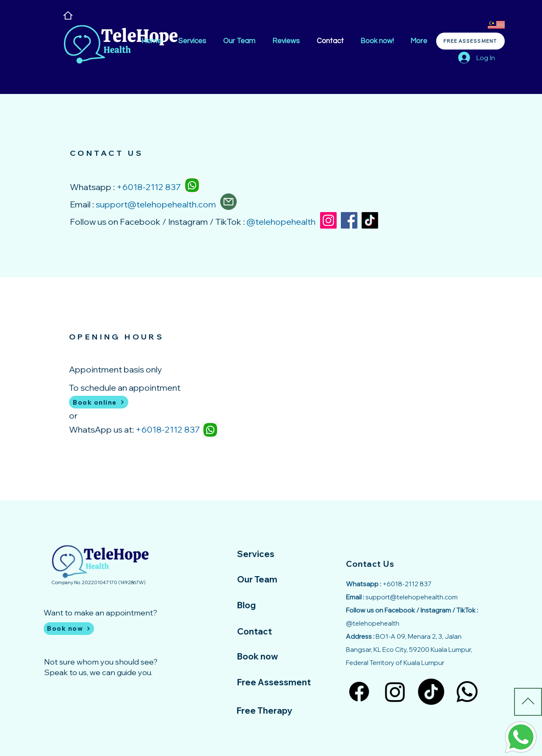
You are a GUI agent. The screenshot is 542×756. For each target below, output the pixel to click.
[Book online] (99, 402)
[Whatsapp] (467, 692)
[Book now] (69, 629)
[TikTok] (370, 220)
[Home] (68, 15)
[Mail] (228, 202)
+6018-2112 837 (168, 429)
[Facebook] (349, 220)
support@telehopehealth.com (156, 204)
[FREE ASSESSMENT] (470, 41)
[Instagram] (328, 220)
